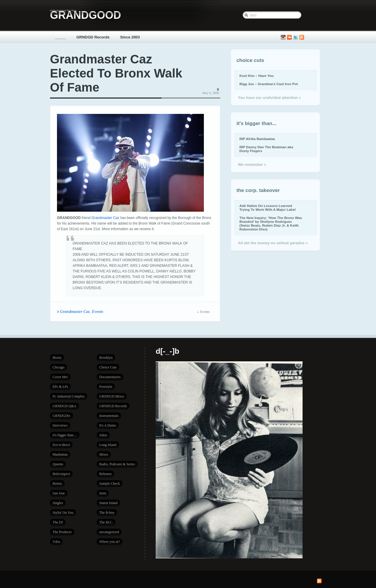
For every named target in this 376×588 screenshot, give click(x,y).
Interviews (60, 425)
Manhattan (60, 454)
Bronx (57, 358)
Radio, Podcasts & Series (117, 464)
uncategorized (109, 532)
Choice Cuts (108, 367)
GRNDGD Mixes (112, 396)
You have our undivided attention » (269, 98)
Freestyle (106, 387)
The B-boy (107, 513)
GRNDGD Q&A (64, 406)
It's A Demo (108, 425)
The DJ (58, 522)
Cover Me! (60, 377)
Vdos (56, 542)
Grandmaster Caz (105, 218)
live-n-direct (61, 445)
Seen (103, 493)
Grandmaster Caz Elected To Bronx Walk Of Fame (116, 73)
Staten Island (108, 503)
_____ (61, 37)
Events (97, 311)
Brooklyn (106, 358)
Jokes (103, 435)
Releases (105, 474)
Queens (58, 464)
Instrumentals (109, 416)
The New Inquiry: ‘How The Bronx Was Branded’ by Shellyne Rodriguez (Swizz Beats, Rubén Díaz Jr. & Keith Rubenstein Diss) (271, 223)
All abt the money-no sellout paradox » (273, 243)
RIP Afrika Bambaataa (257, 139)
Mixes (104, 454)
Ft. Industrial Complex (69, 396)
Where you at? (110, 542)
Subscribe (302, 37)
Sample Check (110, 483)
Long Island (108, 445)
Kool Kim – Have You (256, 76)
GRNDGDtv (62, 416)
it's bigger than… (65, 435)
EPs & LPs (60, 387)
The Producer (62, 532)
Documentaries (110, 377)
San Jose (59, 493)
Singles (58, 503)
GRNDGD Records (93, 37)
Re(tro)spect (61, 474)
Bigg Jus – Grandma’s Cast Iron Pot (269, 84)
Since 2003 (130, 37)
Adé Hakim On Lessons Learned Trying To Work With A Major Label (267, 208)
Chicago (58, 367)
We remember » (252, 165)
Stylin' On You (63, 513)
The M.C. (106, 522)
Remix (57, 483)
